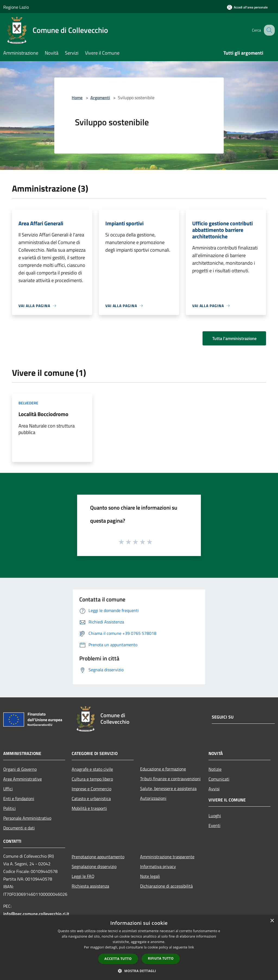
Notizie (215, 769)
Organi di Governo (20, 769)
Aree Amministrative (23, 779)
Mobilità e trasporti (89, 808)
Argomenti (100, 98)
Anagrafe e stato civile (92, 769)
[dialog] (139, 948)
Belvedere (28, 403)
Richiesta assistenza (90, 886)
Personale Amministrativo (27, 818)
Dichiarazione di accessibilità (166, 886)
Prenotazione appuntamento (98, 857)
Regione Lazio (16, 7)
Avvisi (214, 789)
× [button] (272, 921)
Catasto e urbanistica (91, 798)
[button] (139, 971)
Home (77, 98)
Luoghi (215, 816)
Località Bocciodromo (43, 414)
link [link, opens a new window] (191, 947)
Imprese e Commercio (91, 789)
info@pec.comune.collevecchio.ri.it (36, 914)
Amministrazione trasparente (167, 857)
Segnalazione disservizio (94, 866)
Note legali (150, 876)
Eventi (214, 825)
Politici (10, 808)
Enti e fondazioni (19, 798)
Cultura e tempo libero (92, 779)
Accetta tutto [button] (118, 959)
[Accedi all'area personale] (247, 7)
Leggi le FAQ (83, 876)
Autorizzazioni (153, 798)
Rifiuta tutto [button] (161, 958)
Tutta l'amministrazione (234, 338)
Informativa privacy (158, 866)
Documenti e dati (19, 828)
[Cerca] (268, 30)
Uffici (8, 789)
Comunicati (219, 779)
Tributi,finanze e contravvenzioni (170, 779)
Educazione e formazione (163, 769)
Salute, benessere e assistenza (168, 788)
